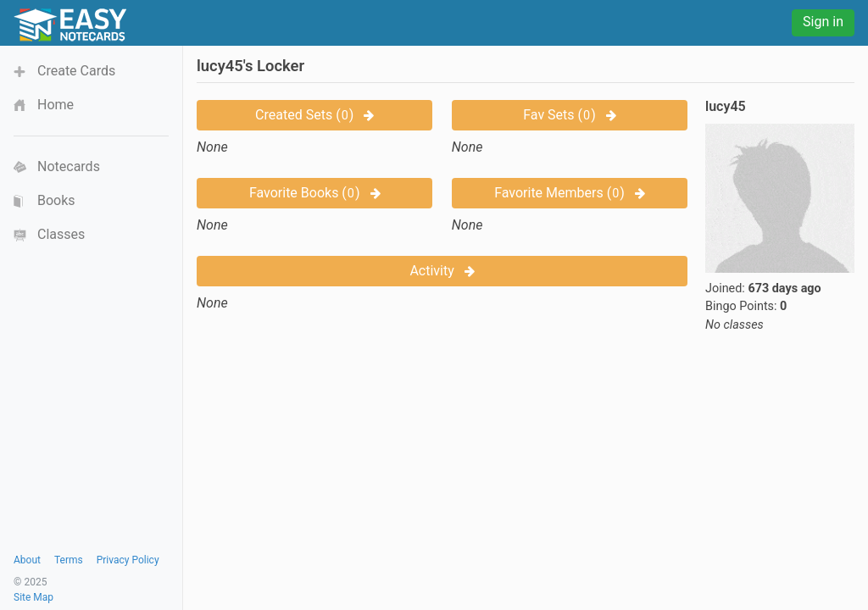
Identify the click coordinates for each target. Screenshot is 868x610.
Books (56, 200)
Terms (69, 560)
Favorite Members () (570, 193)
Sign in (823, 22)
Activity (442, 271)
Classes (61, 234)
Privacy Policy (128, 560)
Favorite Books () (315, 193)
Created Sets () (314, 115)
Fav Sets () (569, 115)
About (27, 560)
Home (56, 105)
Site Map (33, 597)
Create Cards (76, 71)
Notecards (69, 166)
